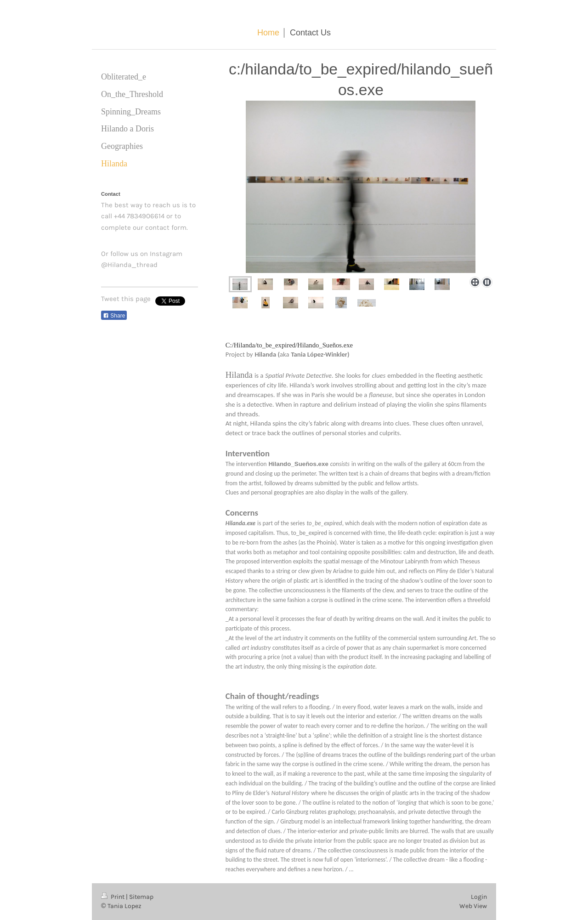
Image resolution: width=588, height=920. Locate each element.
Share (114, 316)
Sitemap (141, 897)
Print (113, 897)
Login (479, 897)
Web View (473, 906)
